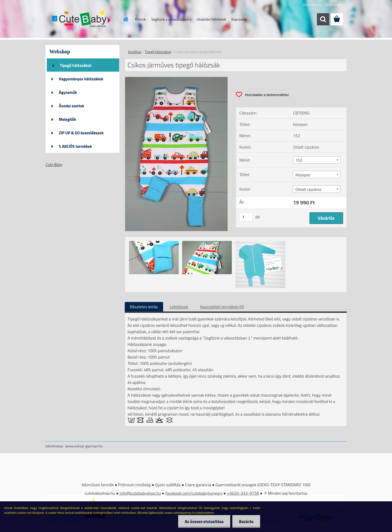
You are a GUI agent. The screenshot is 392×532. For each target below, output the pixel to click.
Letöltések (179, 307)
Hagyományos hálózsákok (81, 79)
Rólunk (140, 19)
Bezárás (246, 521)
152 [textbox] (299, 160)
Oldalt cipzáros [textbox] (308, 189)
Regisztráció (334, 5)
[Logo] (82, 20)
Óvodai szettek (72, 106)
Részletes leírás (144, 307)
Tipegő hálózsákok (76, 65)
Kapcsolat (239, 19)
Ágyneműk (68, 92)
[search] (323, 19)
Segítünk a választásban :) (171, 19)
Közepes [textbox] (303, 175)
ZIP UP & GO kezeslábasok (81, 133)
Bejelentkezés (312, 5)
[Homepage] (125, 19)
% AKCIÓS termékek (75, 146)
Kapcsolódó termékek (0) (222, 307)
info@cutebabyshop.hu (140, 493)
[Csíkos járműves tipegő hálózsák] (176, 79)
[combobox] (317, 160)
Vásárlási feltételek (211, 19)
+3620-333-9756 (243, 493)
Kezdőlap (135, 52)
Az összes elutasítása (204, 521)
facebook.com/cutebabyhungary (194, 493)
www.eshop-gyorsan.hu (84, 446)
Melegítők (68, 119)
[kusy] (246, 217)
